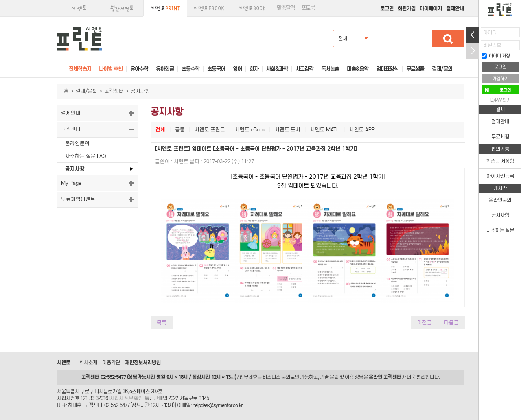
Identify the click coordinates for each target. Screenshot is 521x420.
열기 (473, 35)
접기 (473, 51)
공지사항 (75, 169)
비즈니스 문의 (276, 377)
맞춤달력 (286, 8)
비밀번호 (492, 45)
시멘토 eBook (250, 130)
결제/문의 (86, 91)
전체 (160, 130)
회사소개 (88, 362)
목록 (162, 323)
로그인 (387, 8)
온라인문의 (77, 143)
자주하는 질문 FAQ (85, 156)
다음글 (451, 323)
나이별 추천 (111, 69)
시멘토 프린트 (210, 130)
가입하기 (500, 79)
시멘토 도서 (288, 130)
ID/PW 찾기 (500, 100)
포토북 (308, 8)
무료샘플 (415, 69)
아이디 (490, 32)
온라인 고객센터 (385, 377)
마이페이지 (431, 8)
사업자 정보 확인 (126, 398)
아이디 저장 (496, 56)
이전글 (425, 323)
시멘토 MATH (325, 130)
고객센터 (114, 91)
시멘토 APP (362, 130)
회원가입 (407, 8)
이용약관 (111, 362)
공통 (180, 130)
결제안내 (455, 8)
